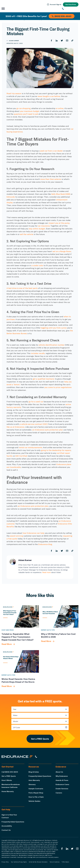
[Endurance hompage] (17, 757)
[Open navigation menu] (3, 9)
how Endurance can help (33, 533)
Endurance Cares (62, 784)
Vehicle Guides (34, 801)
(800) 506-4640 (62, 16)
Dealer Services (62, 789)
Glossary (32, 784)
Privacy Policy (5, 862)
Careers (59, 793)
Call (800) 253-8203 (10, 772)
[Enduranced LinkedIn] (67, 849)
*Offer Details (65, 862)
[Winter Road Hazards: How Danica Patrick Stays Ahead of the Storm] (20, 661)
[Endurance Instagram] (77, 849)
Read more (47, 572)
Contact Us (6, 830)
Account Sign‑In (54, 4)
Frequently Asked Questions (40, 776)
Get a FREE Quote (40, 739)
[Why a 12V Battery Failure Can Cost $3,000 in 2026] (60, 616)
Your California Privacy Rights (19, 862)
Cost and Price (8, 630)
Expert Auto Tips (48, 630)
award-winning (16, 536)
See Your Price (71, 4)
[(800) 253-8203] (70, 9)
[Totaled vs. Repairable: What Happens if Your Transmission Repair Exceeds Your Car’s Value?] (20, 616)
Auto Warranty (34, 780)
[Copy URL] (72, 41)
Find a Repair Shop (36, 793)
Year (15, 709)
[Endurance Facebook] (62, 849)
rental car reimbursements (30, 447)
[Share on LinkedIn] (57, 41)
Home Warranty (8, 791)
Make (15, 715)
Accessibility (7, 826)
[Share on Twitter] (62, 41)
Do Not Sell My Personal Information (38, 862)
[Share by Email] (67, 41)
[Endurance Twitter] (72, 849)
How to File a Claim (36, 797)
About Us (59, 772)
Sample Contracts (36, 789)
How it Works (7, 780)
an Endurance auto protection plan (33, 506)
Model (16, 721)
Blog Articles (34, 772)
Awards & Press (62, 780)
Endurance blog (45, 544)
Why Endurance (62, 776)
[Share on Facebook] (51, 41)
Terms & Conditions (55, 862)
